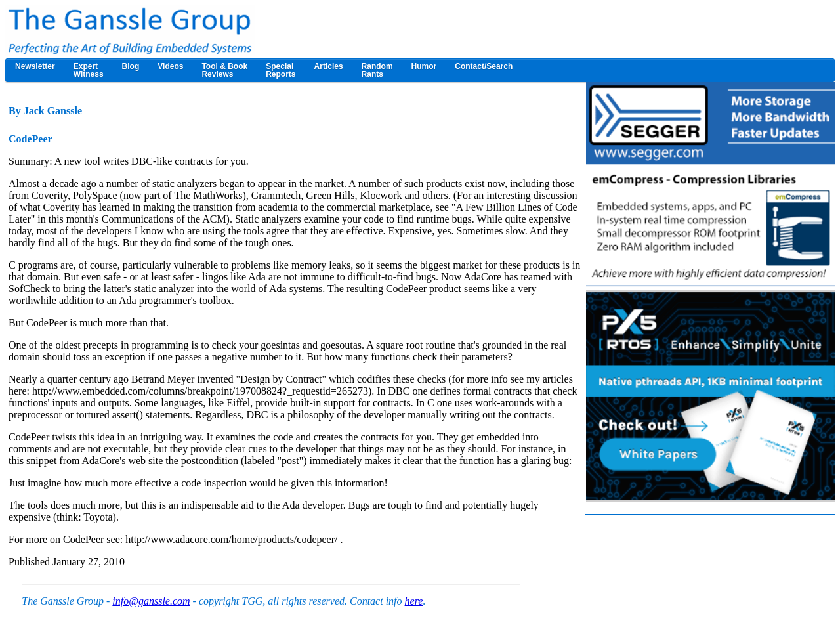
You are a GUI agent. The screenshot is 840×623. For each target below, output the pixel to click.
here (414, 601)
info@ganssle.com (151, 601)
